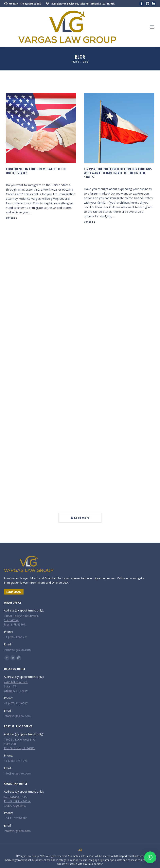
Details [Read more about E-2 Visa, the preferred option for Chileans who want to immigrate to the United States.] (88, 222)
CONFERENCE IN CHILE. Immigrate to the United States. (36, 171)
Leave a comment (25, 179)
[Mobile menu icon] (152, 27)
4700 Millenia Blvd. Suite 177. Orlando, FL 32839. (16, 686)
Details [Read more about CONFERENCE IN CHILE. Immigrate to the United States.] (10, 218)
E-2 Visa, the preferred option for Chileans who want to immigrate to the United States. (118, 173)
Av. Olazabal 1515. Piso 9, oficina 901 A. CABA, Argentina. (17, 801)
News (9, 179)
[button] (150, 857)
